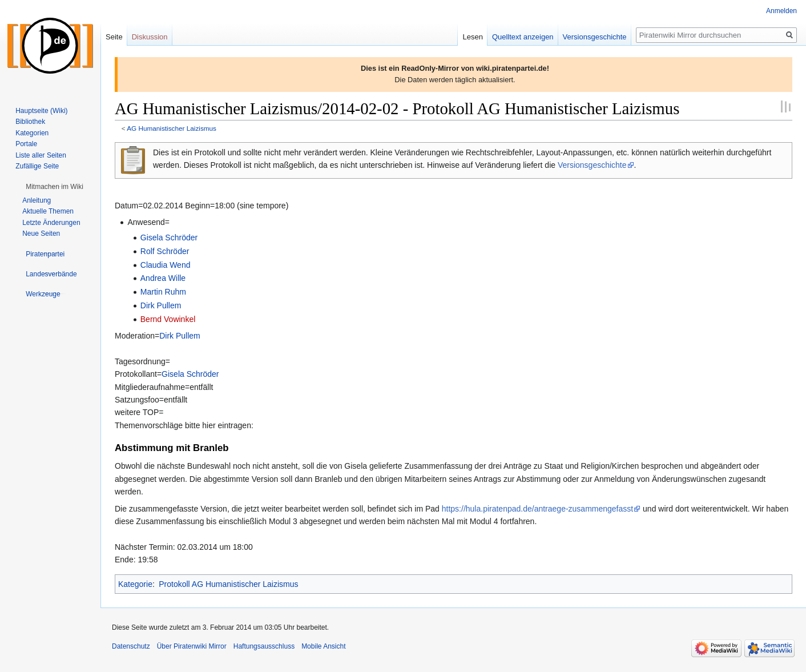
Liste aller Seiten (41, 155)
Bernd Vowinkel (168, 319)
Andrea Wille (163, 278)
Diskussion (150, 37)
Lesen (472, 37)
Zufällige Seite (37, 166)
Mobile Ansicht (323, 646)
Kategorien (32, 133)
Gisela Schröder (169, 238)
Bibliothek (30, 122)
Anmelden (781, 11)
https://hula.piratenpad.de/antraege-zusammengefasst (537, 509)
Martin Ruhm (163, 292)
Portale (26, 144)
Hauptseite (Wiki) (41, 111)
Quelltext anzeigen (523, 37)
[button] (55, 187)
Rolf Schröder (165, 251)
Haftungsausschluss (264, 646)
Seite (114, 37)
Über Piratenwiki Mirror (192, 646)
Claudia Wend (166, 265)
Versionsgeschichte (592, 165)
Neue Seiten (41, 234)
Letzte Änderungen (51, 223)
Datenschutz (131, 646)
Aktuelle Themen (48, 211)
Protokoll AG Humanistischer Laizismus (228, 584)
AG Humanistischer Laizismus (172, 128)
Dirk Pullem (161, 305)
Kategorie (135, 584)
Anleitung (37, 200)
